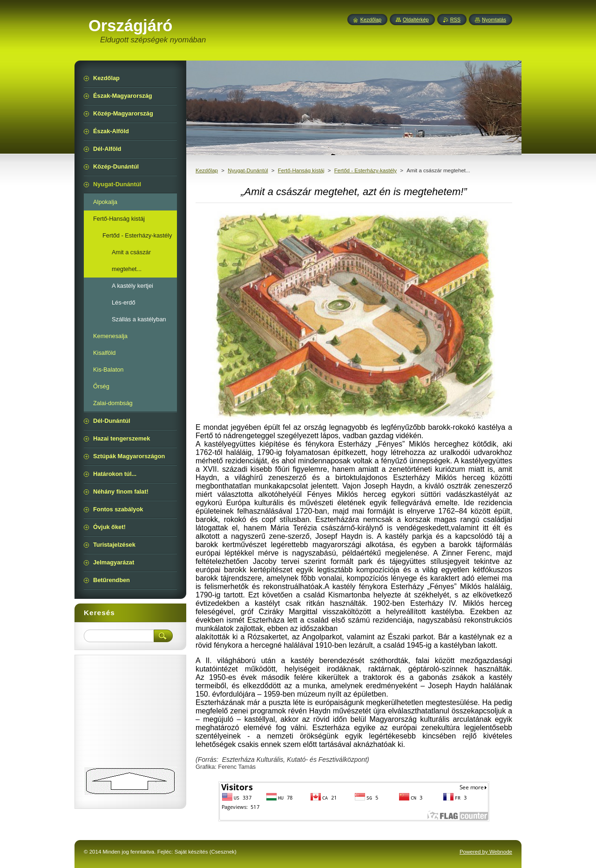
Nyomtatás (494, 20)
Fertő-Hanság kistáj (301, 170)
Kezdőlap (207, 170)
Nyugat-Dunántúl (248, 170)
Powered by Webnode (486, 852)
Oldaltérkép (416, 20)
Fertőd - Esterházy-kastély (366, 170)
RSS (455, 20)
